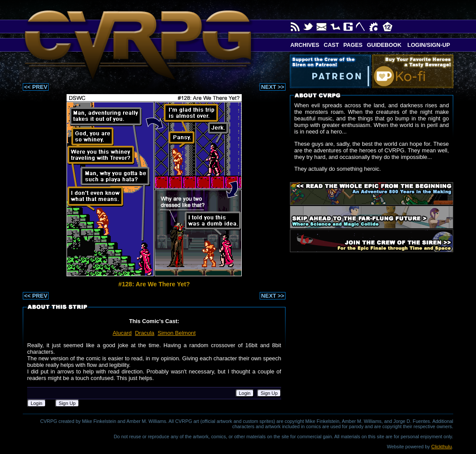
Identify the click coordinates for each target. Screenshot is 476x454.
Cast (331, 45)
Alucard (122, 333)
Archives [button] (305, 45)
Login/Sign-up (428, 45)
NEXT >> (273, 87)
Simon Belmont (177, 333)
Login (245, 393)
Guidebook (384, 45)
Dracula (145, 333)
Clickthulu (442, 447)
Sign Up (269, 393)
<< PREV (36, 87)
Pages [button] (353, 45)
